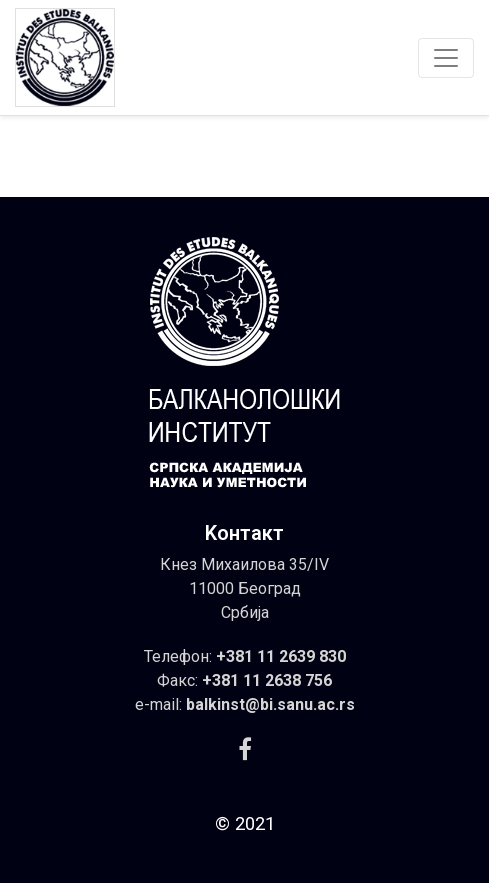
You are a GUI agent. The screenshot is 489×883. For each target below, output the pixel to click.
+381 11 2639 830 (281, 656)
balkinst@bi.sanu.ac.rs (270, 704)
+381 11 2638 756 (267, 680)
